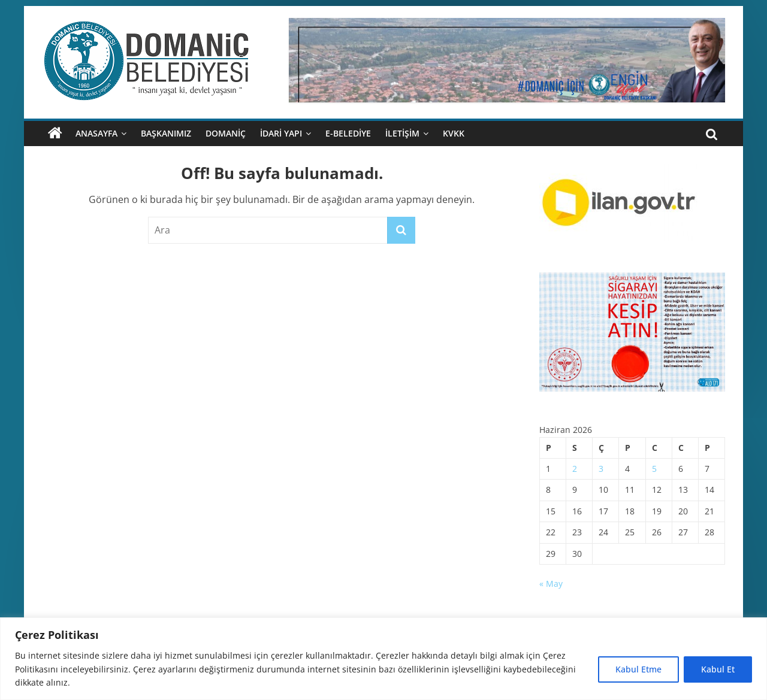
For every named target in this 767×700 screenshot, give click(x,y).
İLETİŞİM (402, 133)
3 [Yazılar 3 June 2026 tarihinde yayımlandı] (601, 469)
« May (551, 584)
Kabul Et (718, 669)
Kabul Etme (638, 669)
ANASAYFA (96, 133)
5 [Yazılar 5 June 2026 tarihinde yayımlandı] (654, 469)
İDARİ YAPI (281, 133)
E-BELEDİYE (348, 133)
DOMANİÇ (226, 133)
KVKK (454, 133)
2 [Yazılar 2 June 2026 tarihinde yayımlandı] (575, 469)
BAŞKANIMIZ (166, 133)
